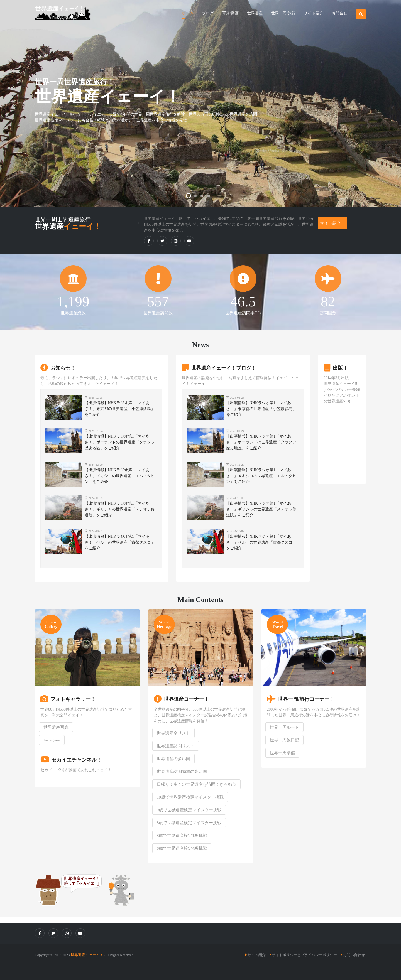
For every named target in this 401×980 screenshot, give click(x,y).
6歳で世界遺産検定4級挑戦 (182, 848)
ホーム (188, 13)
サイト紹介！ (332, 223)
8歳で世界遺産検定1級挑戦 (182, 836)
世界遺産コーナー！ (181, 699)
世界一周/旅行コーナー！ (301, 699)
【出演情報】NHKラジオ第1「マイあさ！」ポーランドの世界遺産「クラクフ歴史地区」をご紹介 (120, 442)
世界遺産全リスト (173, 733)
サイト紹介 (257, 955)
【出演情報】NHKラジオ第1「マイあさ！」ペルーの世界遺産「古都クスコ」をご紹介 (120, 542)
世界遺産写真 (56, 727)
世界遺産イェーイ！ (87, 955)
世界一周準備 (282, 753)
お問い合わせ (354, 955)
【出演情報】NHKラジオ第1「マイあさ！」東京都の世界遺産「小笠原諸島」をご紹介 (120, 409)
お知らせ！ (58, 367)
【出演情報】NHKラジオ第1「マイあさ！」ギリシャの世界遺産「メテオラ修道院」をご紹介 (120, 509)
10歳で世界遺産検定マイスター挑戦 (190, 797)
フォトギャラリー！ (68, 699)
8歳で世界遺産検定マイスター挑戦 (189, 823)
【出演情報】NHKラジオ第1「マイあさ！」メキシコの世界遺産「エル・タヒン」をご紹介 (120, 476)
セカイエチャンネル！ (71, 759)
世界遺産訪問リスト (176, 746)
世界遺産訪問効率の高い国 (182, 772)
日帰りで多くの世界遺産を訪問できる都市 (196, 784)
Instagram (52, 740)
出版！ (336, 367)
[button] (208, 9)
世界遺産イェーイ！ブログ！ (219, 367)
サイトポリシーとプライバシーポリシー (304, 955)
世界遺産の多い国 (173, 759)
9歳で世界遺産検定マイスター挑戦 (189, 810)
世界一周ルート (284, 727)
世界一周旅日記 (284, 740)
